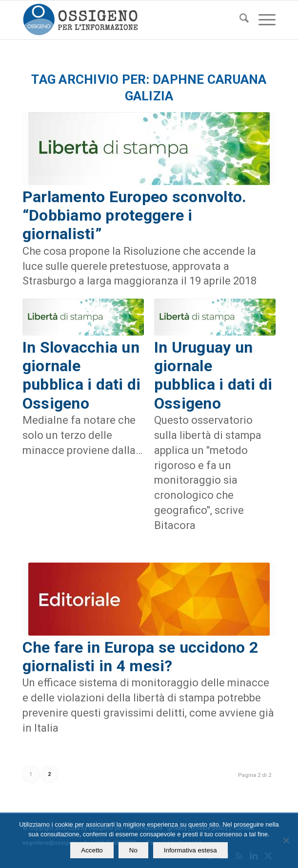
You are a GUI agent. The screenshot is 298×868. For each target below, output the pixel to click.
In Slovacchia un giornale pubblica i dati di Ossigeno (82, 375)
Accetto (92, 850)
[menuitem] (239, 20)
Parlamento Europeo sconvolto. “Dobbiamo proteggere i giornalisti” (135, 216)
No (133, 850)
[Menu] (262, 20)
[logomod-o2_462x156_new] (124, 20)
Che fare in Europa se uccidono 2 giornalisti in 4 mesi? (140, 657)
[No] (286, 840)
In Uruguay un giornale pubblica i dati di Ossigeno (213, 375)
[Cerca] (239, 20)
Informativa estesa (190, 850)
